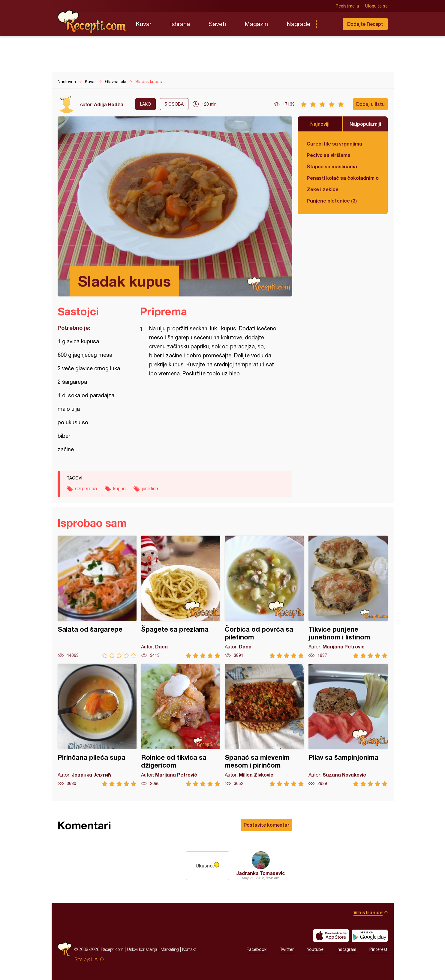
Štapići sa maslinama (332, 166)
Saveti (217, 24)
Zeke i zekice (323, 189)
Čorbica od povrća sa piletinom (264, 597)
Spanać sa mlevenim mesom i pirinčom (264, 725)
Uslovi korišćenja (142, 949)
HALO (97, 959)
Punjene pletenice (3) (332, 201)
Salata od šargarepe (97, 597)
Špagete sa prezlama (181, 597)
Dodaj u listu (370, 104)
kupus (119, 488)
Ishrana (180, 24)
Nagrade (298, 24)
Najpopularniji (365, 124)
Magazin (256, 24)
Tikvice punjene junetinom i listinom (348, 597)
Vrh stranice (368, 912)
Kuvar (144, 24)
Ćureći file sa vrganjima (334, 144)
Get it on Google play (370, 936)
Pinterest (379, 949)
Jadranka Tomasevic (261, 873)
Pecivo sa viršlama (329, 155)
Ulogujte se (376, 6)
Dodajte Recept (365, 24)
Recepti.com (92, 22)
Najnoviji (320, 124)
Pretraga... (328, 24)
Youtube (315, 949)
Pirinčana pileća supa (97, 725)
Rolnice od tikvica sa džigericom (181, 725)
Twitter (287, 949)
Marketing (170, 949)
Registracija (347, 6)
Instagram (346, 949)
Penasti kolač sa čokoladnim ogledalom (343, 178)
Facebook (257, 949)
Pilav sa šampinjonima (348, 725)
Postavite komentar (266, 825)
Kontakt (189, 949)
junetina (150, 488)
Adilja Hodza (109, 104)
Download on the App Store (331, 936)
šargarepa (86, 488)
